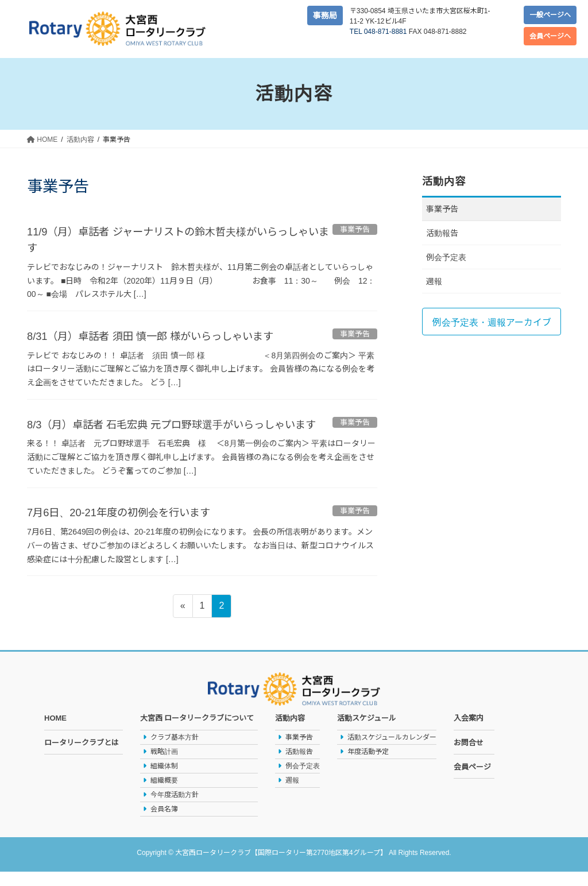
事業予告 (442, 209)
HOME (55, 733)
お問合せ (469, 757)
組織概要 (164, 795)
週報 (434, 281)
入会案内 (469, 733)
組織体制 (164, 780)
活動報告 (442, 233)
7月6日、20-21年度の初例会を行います (128, 527)
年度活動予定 (368, 766)
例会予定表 (446, 257)
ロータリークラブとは (82, 757)
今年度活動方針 (175, 809)
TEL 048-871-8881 (378, 32)
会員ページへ (550, 36)
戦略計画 (164, 766)
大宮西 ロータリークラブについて (197, 733)
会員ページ (472, 781)
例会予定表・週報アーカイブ (492, 322)
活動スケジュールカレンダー (392, 752)
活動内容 (290, 733)
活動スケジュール (367, 733)
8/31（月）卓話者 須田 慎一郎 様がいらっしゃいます (164, 335)
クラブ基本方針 (175, 752)
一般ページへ (550, 15)
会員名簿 (164, 823)
